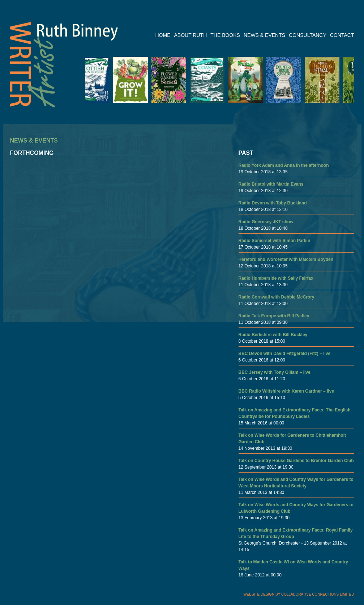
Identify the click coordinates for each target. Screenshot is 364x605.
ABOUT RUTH (191, 35)
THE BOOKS (225, 35)
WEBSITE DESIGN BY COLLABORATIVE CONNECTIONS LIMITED (299, 594)
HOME (163, 35)
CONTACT (342, 35)
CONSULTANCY (308, 35)
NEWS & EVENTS (264, 35)
